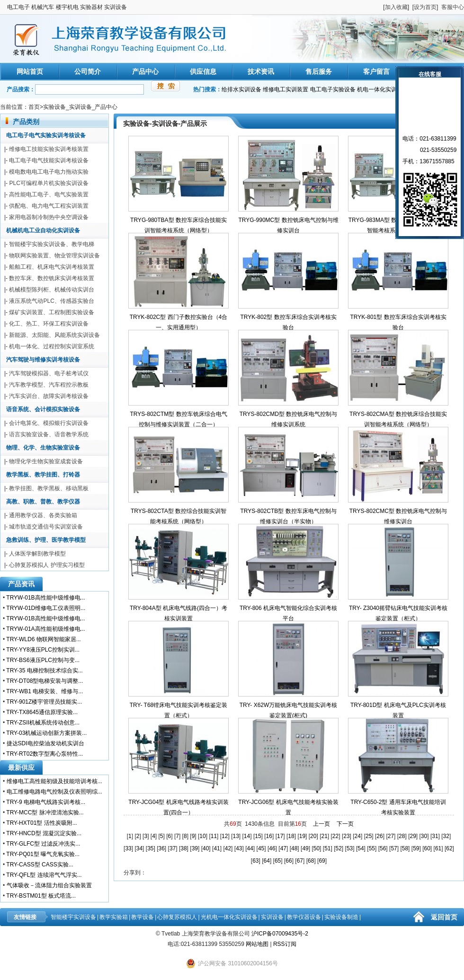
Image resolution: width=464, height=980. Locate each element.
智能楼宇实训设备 (73, 917)
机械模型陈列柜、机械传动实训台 (52, 290)
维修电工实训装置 (286, 89)
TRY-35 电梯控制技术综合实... (44, 671)
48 (294, 848)
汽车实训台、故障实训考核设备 (49, 396)
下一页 (345, 824)
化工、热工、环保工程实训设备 (49, 324)
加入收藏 (396, 7)
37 (173, 848)
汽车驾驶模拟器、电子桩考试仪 (49, 373)
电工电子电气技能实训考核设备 (49, 160)
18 (291, 836)
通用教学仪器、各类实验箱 (43, 515)
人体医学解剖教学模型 (37, 554)
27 (391, 836)
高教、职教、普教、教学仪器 (43, 502)
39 (195, 848)
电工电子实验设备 (333, 89)
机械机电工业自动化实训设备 (43, 230)
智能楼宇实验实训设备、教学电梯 (52, 244)
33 (128, 848)
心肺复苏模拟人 (177, 917)
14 (247, 836)
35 (150, 848)
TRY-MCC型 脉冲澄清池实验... (45, 812)
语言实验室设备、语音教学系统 (49, 434)
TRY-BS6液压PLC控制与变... (43, 660)
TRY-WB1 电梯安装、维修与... (45, 691)
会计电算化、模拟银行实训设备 (49, 423)
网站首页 (30, 71)
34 (139, 848)
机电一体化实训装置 (383, 89)
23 (346, 836)
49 (305, 848)
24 (358, 836)
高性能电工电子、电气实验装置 (49, 194)
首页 (34, 107)
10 (202, 836)
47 (283, 848)
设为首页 (425, 7)
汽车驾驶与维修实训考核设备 (43, 360)
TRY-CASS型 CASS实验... (40, 865)
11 (214, 836)
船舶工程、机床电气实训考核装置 (52, 267)
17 (280, 836)
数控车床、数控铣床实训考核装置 (52, 278)
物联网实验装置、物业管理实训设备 (54, 256)
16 (269, 836)
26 (379, 836)
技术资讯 (261, 71)
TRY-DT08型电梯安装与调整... (45, 681)
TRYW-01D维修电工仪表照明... (46, 608)
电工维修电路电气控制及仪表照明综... (54, 792)
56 (383, 848)
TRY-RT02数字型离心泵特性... (45, 754)
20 (313, 836)
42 (228, 848)
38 (183, 848)
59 (416, 848)
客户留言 (376, 71)
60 (427, 848)
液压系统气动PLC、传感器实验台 (51, 301)
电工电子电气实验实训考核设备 (46, 135)
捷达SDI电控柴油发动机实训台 (45, 743)
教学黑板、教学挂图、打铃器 (43, 475)
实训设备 (272, 917)
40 (206, 848)
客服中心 (453, 7)
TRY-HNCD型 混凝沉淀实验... (44, 833)
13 (236, 836)
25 (369, 836)
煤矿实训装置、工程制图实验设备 (52, 312)
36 (162, 848)
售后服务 (319, 71)
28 (402, 836)
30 (424, 836)
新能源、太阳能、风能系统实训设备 (54, 335)
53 (350, 848)
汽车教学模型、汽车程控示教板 (49, 385)
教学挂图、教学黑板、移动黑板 (49, 488)
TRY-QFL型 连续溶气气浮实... (44, 875)
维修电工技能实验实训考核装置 (49, 149)
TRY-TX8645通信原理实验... (42, 712)
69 (322, 861)
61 (438, 848)
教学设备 (143, 917)
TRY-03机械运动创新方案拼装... (46, 733)
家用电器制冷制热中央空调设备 (49, 217)
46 (272, 848)
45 (261, 848)
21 (324, 836)
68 (311, 861)
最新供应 (21, 768)
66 (289, 861)
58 (405, 848)
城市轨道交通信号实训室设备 (46, 527)
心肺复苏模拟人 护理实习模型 (47, 565)
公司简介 (88, 71)
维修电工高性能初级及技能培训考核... (54, 781)
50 (317, 848)
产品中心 (145, 71)
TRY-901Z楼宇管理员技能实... (44, 702)
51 (327, 848)
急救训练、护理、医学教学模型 (46, 540)
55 (372, 848)
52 (339, 848)
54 (361, 848)
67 (300, 861)
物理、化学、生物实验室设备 (43, 448)
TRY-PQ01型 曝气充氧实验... (43, 854)
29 (413, 836)
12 (225, 836)
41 (217, 848)
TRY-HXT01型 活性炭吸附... (41, 823)
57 (394, 848)
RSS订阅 (285, 944)
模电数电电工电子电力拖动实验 (49, 172)
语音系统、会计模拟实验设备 (43, 409)
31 (435, 836)
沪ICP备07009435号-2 (280, 934)
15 (258, 836)
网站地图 (257, 944)
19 (302, 836)
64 (267, 861)
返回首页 (444, 917)
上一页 (321, 824)
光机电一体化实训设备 (229, 917)
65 (278, 861)
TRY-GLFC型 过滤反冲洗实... (43, 844)
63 (255, 861)
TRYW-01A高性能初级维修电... (45, 629)
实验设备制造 (341, 917)
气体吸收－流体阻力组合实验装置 (49, 885)
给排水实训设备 (241, 89)
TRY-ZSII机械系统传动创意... (43, 723)
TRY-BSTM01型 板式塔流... (41, 896)
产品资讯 (21, 584)
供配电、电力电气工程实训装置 (49, 206)
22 (335, 836)
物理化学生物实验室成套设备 (46, 461)
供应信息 (203, 71)
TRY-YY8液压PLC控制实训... (43, 650)
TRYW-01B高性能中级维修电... (45, 598)
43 (239, 848)
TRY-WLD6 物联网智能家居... (43, 639)
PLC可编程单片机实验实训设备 (49, 183)
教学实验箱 (114, 917)
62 (449, 848)
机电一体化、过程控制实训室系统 (52, 346)
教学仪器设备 (304, 917)
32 (446, 836)
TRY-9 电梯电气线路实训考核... (46, 802)
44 (250, 848)
